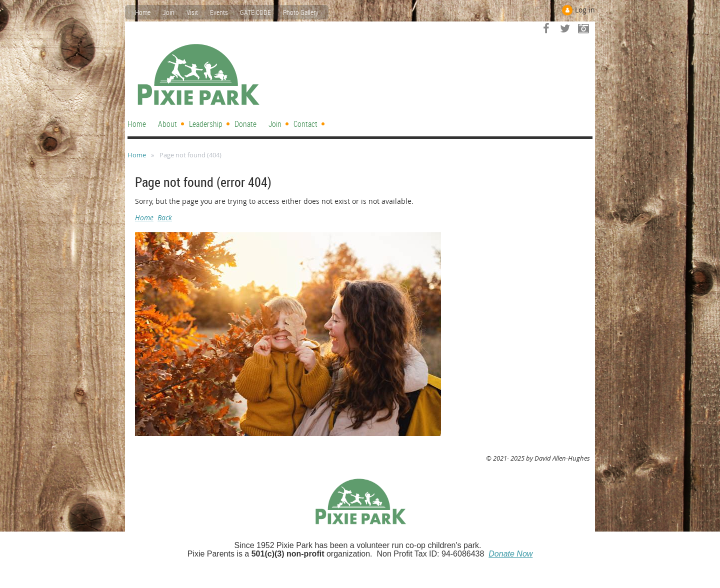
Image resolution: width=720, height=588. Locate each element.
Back (165, 218)
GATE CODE (255, 12)
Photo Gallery (301, 12)
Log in (585, 10)
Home (143, 12)
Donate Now (510, 554)
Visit (192, 12)
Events (219, 12)
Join (168, 12)
